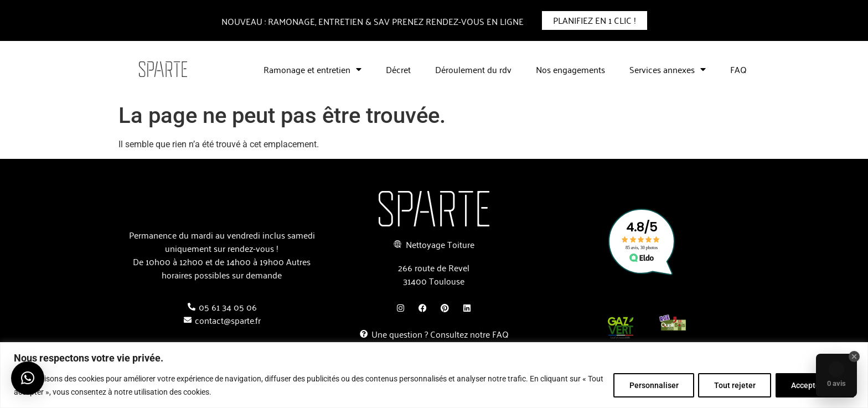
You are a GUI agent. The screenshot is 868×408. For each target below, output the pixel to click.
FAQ (738, 69)
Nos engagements (570, 69)
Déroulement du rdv (473, 69)
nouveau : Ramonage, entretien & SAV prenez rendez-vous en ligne (373, 21)
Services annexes (668, 69)
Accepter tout (814, 385)
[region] (434, 375)
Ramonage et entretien (312, 69)
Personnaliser (651, 385)
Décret (398, 69)
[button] (28, 378)
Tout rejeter (733, 385)
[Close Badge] (854, 357)
